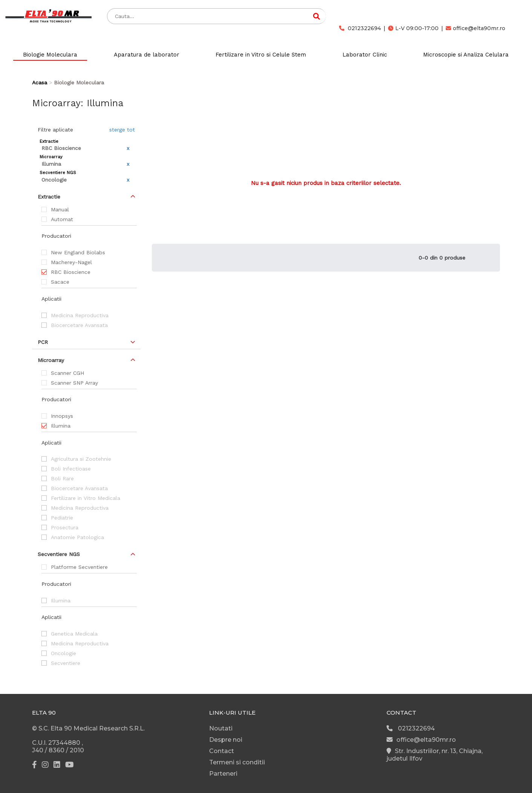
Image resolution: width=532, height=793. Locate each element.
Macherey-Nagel (71, 262)
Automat (62, 219)
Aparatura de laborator (147, 55)
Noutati (221, 728)
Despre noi (226, 740)
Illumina (61, 426)
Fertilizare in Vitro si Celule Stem (261, 55)
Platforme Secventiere (79, 567)
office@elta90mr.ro (475, 28)
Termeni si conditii (237, 762)
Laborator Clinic (365, 55)
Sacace (60, 282)
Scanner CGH (67, 373)
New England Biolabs (78, 252)
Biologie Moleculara (50, 55)
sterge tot (122, 130)
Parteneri (223, 774)
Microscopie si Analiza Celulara (466, 55)
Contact (222, 751)
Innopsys (62, 416)
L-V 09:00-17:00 (413, 28)
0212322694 (360, 28)
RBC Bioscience (71, 272)
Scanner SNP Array (74, 383)
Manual (60, 209)
